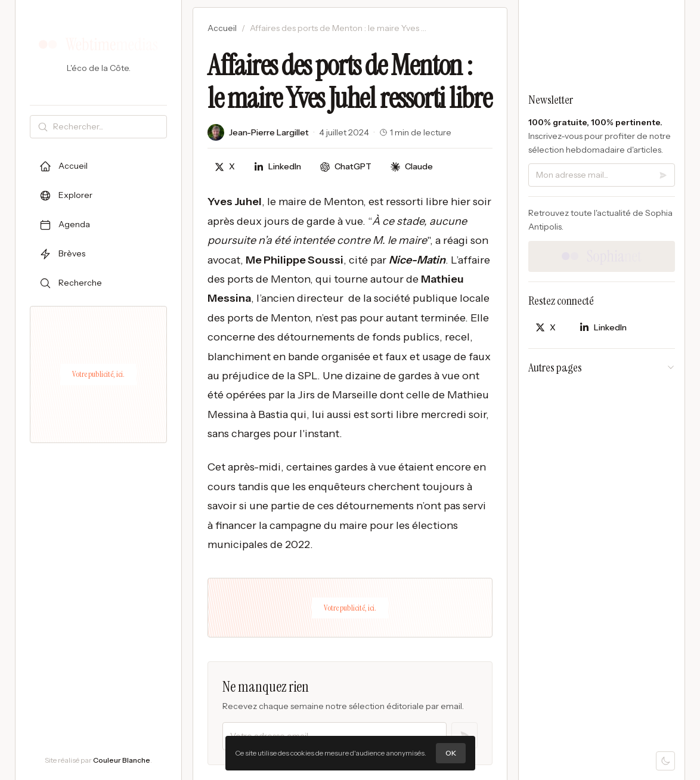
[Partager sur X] (225, 167)
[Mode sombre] (665, 761)
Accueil (222, 28)
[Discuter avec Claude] (412, 167)
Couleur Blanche (122, 760)
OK (451, 753)
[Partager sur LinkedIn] (278, 167)
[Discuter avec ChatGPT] (346, 167)
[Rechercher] (107, 127)
